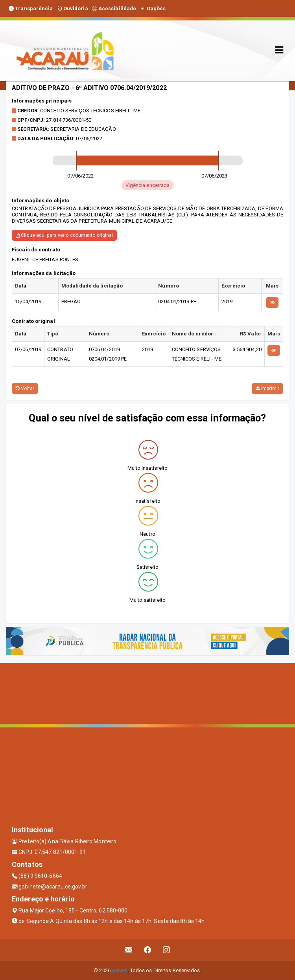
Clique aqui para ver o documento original (64, 235)
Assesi (120, 970)
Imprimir (267, 388)
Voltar (25, 388)
